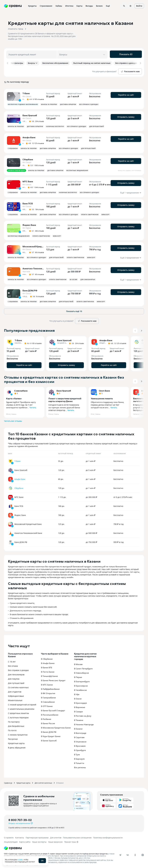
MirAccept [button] (106, 213)
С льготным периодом (18, 716)
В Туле (77, 753)
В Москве (78, 663)
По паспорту (14, 720)
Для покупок (14, 677)
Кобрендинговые (16, 694)
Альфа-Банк (20, 477)
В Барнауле (79, 757)
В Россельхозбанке (50, 713)
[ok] (135, 853)
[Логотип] (13, 846)
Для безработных (16, 724)
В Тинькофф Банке (49, 674)
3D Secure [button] (74, 278)
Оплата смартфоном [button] (90, 213)
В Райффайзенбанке (50, 687)
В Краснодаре (80, 701)
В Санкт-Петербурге (83, 667)
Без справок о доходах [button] (89, 103)
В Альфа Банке (48, 662)
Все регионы (80, 766)
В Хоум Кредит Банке (51, 735)
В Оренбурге (80, 749)
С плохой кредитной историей (22, 703)
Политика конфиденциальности (108, 836)
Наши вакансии (55, 840)
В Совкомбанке (48, 700)
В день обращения (17, 746)
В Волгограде (80, 731)
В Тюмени (79, 718)
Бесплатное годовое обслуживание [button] (23, 103)
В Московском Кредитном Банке (56, 726)
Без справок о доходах (18, 668)
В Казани (78, 727)
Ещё (108, 6)
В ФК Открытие (48, 692)
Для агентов (56, 836)
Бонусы (33, 63)
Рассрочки (13, 737)
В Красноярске (81, 684)
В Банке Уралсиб (49, 739)
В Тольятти (79, 761)
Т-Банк (17, 459)
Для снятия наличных (43, 781)
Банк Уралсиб (64, 389)
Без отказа (13, 664)
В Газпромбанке (48, 696)
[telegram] (120, 853)
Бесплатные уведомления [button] (77, 169)
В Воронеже (80, 706)
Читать (33, 406)
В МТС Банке (47, 683)
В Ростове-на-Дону (83, 714)
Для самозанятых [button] (88, 278)
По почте (12, 729)
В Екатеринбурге (82, 680)
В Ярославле (80, 744)
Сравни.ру (8, 781)
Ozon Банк (104, 389)
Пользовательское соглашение (77, 836)
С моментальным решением (21, 707)
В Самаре (78, 710)
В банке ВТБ (47, 666)
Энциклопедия (11, 840)
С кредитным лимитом (18, 711)
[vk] (128, 853)
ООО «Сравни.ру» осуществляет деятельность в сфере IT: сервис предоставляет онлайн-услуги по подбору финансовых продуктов (56, 852)
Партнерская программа (37, 836)
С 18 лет (12, 660)
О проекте (9, 836)
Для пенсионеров (16, 673)
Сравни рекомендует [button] (16, 169)
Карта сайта (25, 840)
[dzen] (143, 853)
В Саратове (79, 736)
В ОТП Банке (47, 704)
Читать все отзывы (13, 419)
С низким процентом (18, 733)
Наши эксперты (39, 840)
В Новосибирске (82, 671)
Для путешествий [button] (97, 125)
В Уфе (77, 693)
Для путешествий (16, 681)
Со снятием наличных (18, 686)
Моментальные (15, 699)
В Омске (78, 697)
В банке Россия (48, 722)
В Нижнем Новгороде (84, 723)
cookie (20, 860)
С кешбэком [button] (13, 147)
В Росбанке (46, 717)
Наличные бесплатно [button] (55, 125)
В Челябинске (80, 688)
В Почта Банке (48, 670)
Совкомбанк (21, 389)
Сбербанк (19, 486)
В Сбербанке (47, 657)
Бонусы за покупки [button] (49, 103)
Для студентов (15, 690)
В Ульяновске (80, 740)
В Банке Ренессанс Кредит (53, 679)
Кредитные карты (16, 742)
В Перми (78, 675)
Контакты (20, 836)
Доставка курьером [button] (68, 103)
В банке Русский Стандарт (53, 709)
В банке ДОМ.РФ (49, 730)
